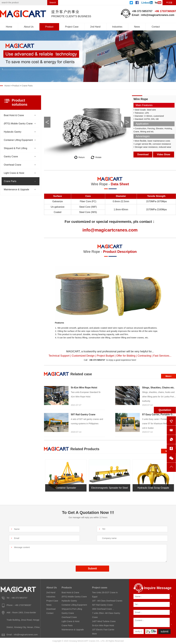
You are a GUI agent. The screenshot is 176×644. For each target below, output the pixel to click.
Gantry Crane (11, 157)
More (94, 634)
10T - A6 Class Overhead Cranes (107, 601)
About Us (29, 27)
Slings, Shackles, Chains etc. (158, 388)
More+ (169, 376)
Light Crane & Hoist (14, 173)
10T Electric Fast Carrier (103, 630)
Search (53, 3)
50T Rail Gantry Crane (83, 414)
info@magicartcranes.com (158, 15)
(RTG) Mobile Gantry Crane (18, 124)
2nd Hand (95, 27)
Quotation (165, 410)
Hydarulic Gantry (13, 132)
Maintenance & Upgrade (16, 189)
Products (67, 588)
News (137, 27)
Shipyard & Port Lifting (15, 148)
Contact (156, 27)
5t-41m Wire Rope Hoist (84, 388)
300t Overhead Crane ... (103, 609)
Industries (117, 27)
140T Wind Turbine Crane (104, 621)
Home (9, 27)
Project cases (100, 588)
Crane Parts (27, 86)
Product (49, 27)
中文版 (169, 3)
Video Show (164, 154)
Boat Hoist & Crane (14, 115)
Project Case (72, 27)
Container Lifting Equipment (18, 140)
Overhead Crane (12, 165)
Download (143, 154)
